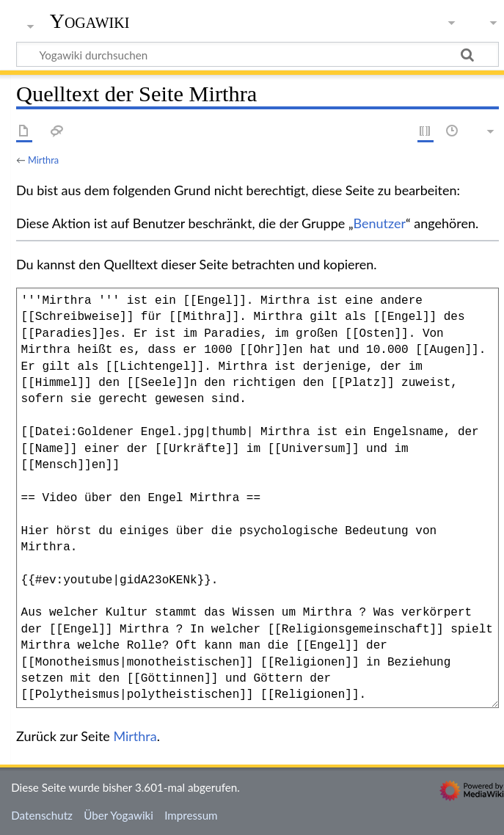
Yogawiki (90, 21)
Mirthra (43, 160)
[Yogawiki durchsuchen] (258, 54)
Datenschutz (42, 815)
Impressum (191, 815)
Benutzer (380, 223)
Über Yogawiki (118, 815)
